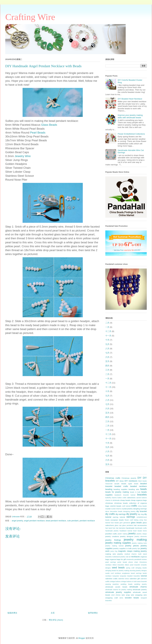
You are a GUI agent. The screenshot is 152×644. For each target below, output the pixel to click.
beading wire (134, 489)
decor (107, 511)
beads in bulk (135, 492)
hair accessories (140, 525)
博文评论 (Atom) (56, 620)
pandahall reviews (140, 559)
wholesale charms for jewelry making (119, 590)
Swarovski (109, 484)
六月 (107, 357)
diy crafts (110, 514)
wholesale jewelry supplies (118, 592)
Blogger (82, 638)
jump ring (114, 551)
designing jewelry (129, 511)
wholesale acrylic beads (116, 587)
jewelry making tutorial (114, 546)
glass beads (136, 523)
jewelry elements (141, 537)
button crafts (122, 498)
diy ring (141, 514)
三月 (107, 370)
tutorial (144, 576)
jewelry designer (127, 536)
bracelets (142, 495)
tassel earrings (136, 573)
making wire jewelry (114, 554)
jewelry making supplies (118, 543)
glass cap (118, 525)
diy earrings (121, 514)
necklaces (135, 557)
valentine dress (124, 579)
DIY (140, 478)
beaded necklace (139, 486)
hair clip (115, 528)
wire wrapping (137, 595)
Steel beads (142, 481)
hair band (109, 528)
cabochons (131, 498)
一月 (107, 327)
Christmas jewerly (129, 478)
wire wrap (126, 595)
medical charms (130, 554)
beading (109, 489)
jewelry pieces (132, 546)
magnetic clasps (125, 551)
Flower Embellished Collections (131, 134)
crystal (108, 509)
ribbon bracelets (118, 565)
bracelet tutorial (129, 495)
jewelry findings (113, 540)
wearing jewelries (112, 584)
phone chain (133, 562)
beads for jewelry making (117, 492)
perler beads (122, 562)
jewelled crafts (111, 534)
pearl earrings (111, 562)
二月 (107, 323)
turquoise (116, 576)
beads (144, 489)
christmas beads (121, 503)
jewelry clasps (142, 534)
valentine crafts (111, 579)
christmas (109, 503)
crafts (134, 506)
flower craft (129, 520)
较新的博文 (12, 613)
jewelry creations (112, 536)
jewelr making (123, 534)
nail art (128, 557)
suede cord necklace (113, 573)
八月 (107, 349)
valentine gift (135, 579)
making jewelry (140, 551)
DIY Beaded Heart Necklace (130, 99)
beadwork (118, 495)
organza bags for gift (118, 559)
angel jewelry (17, 521)
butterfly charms (111, 498)
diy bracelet (142, 511)
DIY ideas (120, 481)
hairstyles (122, 528)
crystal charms (116, 509)
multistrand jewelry (119, 557)
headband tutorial (126, 531)
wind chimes (116, 595)
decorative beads (116, 511)
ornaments (130, 559)
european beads (117, 520)
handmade (130, 528)
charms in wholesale (112, 500)
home (145, 531)
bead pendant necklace (56, 521)
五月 (107, 361)
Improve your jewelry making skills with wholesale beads (130, 116)
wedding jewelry (140, 584)
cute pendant (73, 521)
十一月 (108, 336)
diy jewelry (132, 514)
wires (121, 598)
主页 (53, 613)
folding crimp (138, 520)
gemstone (127, 523)
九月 (107, 344)
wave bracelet (142, 582)
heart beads (137, 531)
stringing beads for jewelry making (117, 571)
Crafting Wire (30, 17)
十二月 (108, 331)
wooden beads (132, 598)
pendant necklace (87, 521)
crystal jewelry (127, 509)
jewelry (132, 534)
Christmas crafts (113, 478)
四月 (107, 366)
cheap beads (125, 500)
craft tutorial (126, 506)
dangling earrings (140, 509)
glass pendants (128, 525)
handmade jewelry (112, 531)
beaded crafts (121, 486)
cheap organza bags (139, 500)
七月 (107, 353)
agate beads (133, 484)
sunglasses (126, 573)
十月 (107, 340)
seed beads (118, 568)
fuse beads (115, 523)
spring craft (130, 568)
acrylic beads (120, 484)
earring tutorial (119, 517)
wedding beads (126, 584)
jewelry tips (136, 549)
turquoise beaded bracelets (130, 576)
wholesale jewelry (140, 589)
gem (121, 523)
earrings (131, 517)
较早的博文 (93, 613)
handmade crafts (141, 528)
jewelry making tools (139, 543)
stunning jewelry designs (138, 571)
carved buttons (141, 498)
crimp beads (142, 506)
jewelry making (135, 540)
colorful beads (116, 506)
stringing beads (141, 568)
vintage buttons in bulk (129, 582)
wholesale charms (138, 587)
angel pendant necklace (34, 521)
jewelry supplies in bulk (122, 548)
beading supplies (120, 489)
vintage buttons (115, 582)
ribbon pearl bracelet (132, 565)
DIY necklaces (131, 481)
